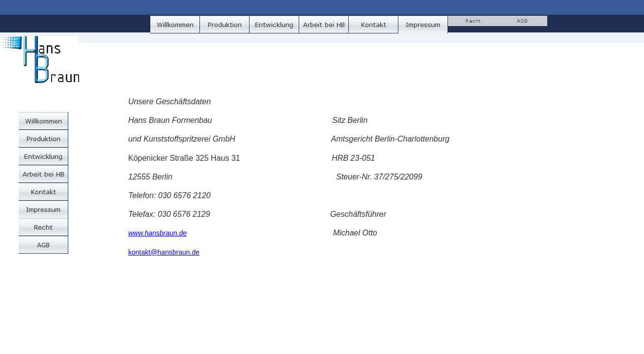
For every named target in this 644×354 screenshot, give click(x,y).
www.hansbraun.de (157, 233)
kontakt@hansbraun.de (164, 252)
